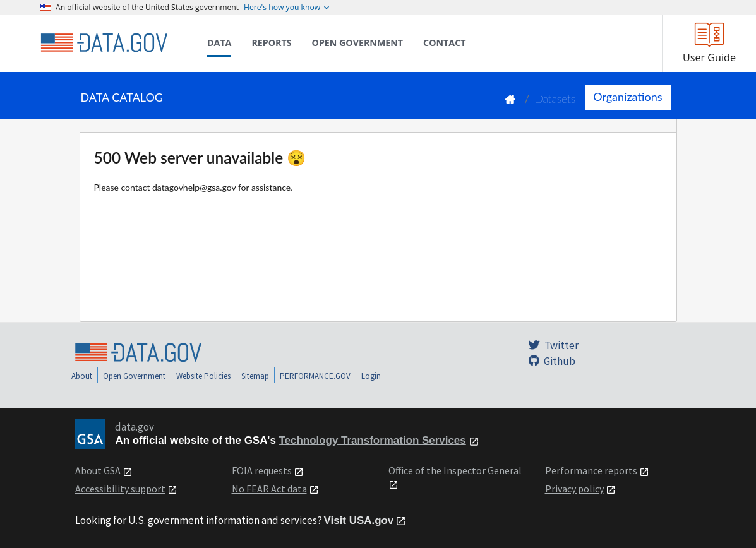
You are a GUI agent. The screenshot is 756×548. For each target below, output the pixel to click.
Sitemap (255, 376)
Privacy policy (574, 489)
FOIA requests (262, 470)
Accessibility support (120, 489)
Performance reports (591, 470)
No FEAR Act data (269, 489)
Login (371, 376)
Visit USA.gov (359, 521)
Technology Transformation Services (373, 440)
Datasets (555, 99)
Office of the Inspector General (455, 470)
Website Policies (203, 376)
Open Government (134, 376)
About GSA (98, 470)
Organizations (627, 97)
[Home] (104, 43)
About (82, 376)
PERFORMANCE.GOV (315, 376)
